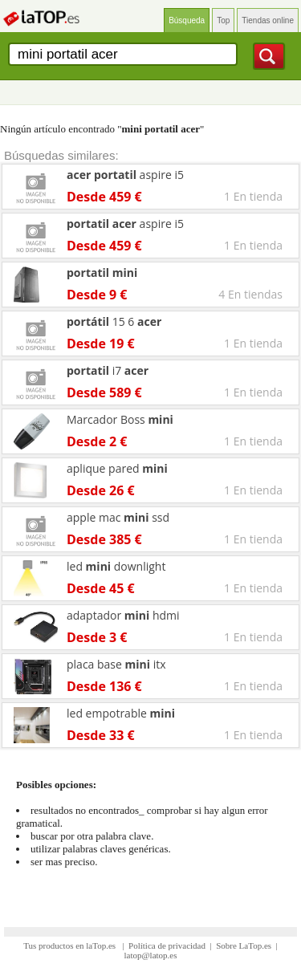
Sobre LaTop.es (244, 945)
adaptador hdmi (123, 615)
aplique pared (117, 468)
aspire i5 (125, 175)
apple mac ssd (118, 517)
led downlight (116, 566)
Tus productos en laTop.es (71, 945)
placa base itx (116, 664)
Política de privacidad (167, 945)
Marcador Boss (120, 419)
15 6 (114, 321)
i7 (108, 370)
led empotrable (121, 713)
